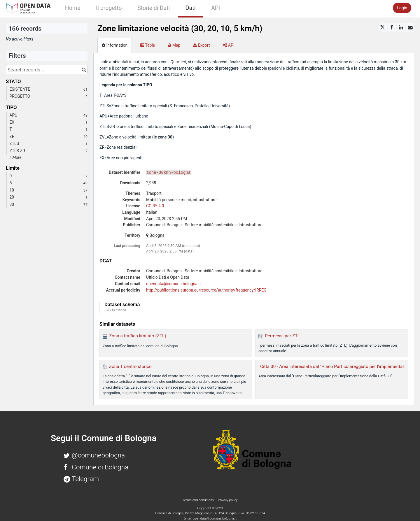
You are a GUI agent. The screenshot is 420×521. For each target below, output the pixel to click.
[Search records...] (47, 70)
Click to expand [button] (115, 310)
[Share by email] (410, 27)
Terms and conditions (198, 500)
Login (402, 8)
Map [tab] (174, 45)
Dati (191, 8)
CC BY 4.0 (155, 206)
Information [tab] (115, 45)
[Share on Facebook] (392, 27)
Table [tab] (148, 45)
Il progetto (109, 8)
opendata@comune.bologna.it (174, 284)
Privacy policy (228, 500)
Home (73, 8)
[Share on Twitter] (383, 27)
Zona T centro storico (130, 366)
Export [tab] (201, 45)
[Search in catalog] (84, 70)
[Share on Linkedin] (401, 27)
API (216, 8)
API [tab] (228, 45)
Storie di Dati (154, 8)
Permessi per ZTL (282, 336)
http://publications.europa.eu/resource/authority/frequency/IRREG (206, 290)
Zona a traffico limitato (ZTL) (138, 336)
